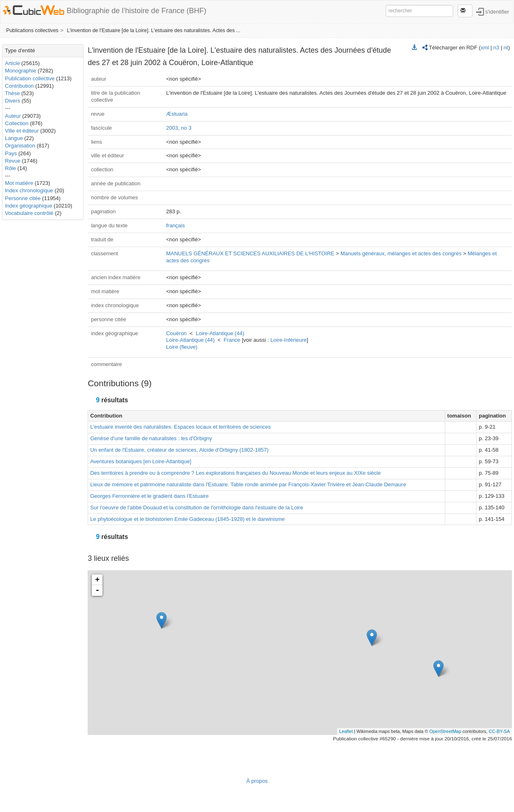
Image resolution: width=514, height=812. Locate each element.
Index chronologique (29, 190)
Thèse (12, 93)
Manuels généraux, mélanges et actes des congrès (401, 253)
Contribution (19, 86)
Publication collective (30, 78)
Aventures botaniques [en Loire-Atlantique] (141, 461)
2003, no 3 (179, 128)
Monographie (21, 71)
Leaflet (346, 731)
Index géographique (29, 206)
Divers (13, 101)
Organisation (20, 146)
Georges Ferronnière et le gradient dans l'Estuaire (149, 496)
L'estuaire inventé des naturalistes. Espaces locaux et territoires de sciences (180, 427)
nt (506, 48)
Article (12, 63)
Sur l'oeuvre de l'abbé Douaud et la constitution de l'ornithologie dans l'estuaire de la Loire (197, 507)
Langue (14, 138)
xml (485, 48)
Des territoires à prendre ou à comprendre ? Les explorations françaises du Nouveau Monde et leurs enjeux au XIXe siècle (235, 473)
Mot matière (19, 183)
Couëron (177, 333)
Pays (11, 153)
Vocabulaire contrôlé (29, 213)
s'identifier (497, 11)
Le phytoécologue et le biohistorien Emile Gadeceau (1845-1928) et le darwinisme (187, 519)
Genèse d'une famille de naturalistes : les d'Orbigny (151, 438)
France (232, 340)
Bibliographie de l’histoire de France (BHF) (136, 11)
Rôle (10, 168)
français (176, 225)
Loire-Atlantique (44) (220, 333)
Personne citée (23, 198)
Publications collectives (32, 30)
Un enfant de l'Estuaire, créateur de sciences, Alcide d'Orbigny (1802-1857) (179, 450)
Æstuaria (177, 114)
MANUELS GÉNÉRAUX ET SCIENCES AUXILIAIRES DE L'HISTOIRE (250, 253)
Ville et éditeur (23, 131)
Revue (13, 161)
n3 (496, 48)
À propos (257, 781)
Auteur (13, 116)
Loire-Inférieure (288, 340)
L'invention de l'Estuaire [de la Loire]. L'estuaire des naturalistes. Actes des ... (154, 30)
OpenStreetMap (445, 731)
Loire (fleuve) (182, 347)
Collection (17, 123)
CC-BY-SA (499, 731)
